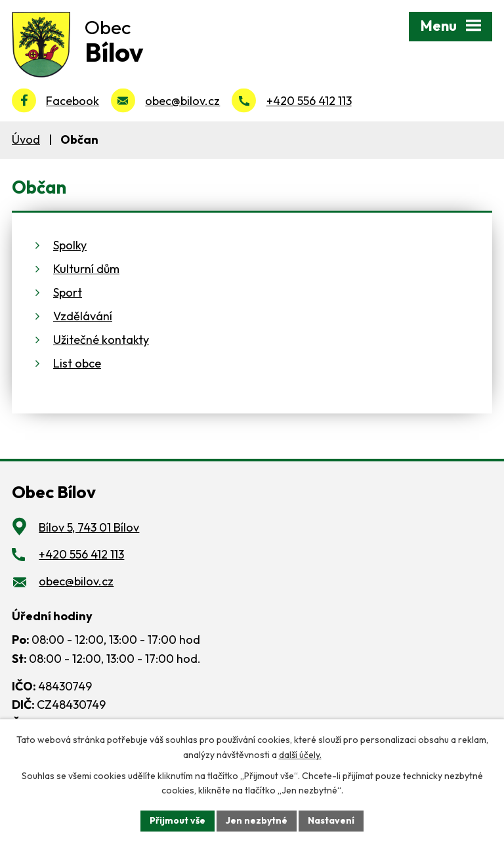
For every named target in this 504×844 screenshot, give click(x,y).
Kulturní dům (86, 269)
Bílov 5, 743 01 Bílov (89, 527)
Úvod (26, 139)
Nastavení (331, 820)
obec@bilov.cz (182, 101)
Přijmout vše (178, 820)
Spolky (70, 245)
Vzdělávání (83, 316)
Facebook (73, 101)
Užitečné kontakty (101, 340)
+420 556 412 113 (309, 101)
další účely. (300, 755)
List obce (77, 363)
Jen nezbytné (257, 820)
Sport (68, 292)
